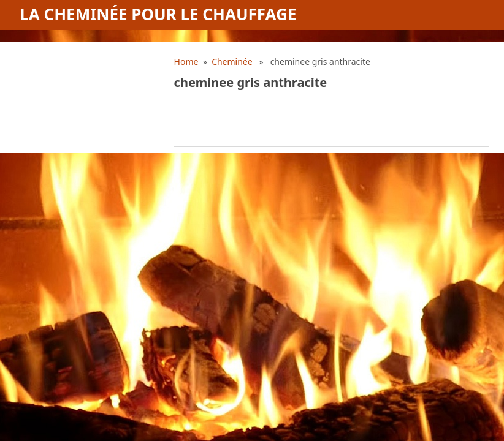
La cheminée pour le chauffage (158, 14)
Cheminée (232, 62)
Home (186, 62)
